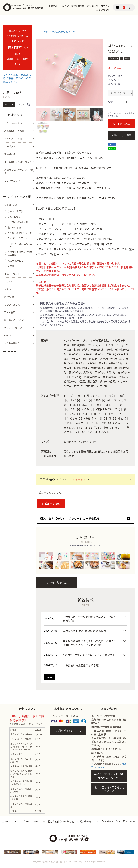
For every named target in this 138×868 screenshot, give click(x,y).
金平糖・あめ (11, 205)
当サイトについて (17, 821)
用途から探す (16, 115)
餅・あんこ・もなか (14, 320)
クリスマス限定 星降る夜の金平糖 (20, 254)
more (50, 677)
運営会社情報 (92, 821)
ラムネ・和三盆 (12, 274)
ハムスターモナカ (13, 123)
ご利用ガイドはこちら (68, 731)
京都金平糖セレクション (20, 233)
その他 (11, 266)
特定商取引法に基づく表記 (68, 821)
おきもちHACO (12, 343)
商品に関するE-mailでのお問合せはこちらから (109, 776)
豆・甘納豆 (10, 312)
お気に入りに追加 (121, 135)
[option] (70, 72)
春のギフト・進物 (13, 139)
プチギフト (10, 146)
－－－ (12, 352)
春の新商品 (10, 154)
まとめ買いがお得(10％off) (18, 162)
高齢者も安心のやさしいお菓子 (19, 171)
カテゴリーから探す (20, 197)
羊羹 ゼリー (10, 289)
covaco (8, 335)
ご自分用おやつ (12, 181)
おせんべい (10, 297)
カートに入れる (121, 124)
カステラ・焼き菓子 (14, 328)
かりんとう (10, 281)
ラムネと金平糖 (15, 211)
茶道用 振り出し (16, 261)
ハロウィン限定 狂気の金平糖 (20, 245)
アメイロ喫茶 (14, 217)
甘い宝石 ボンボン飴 (18, 222)
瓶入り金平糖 (14, 227)
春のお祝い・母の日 (14, 131)
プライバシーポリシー (40, 821)
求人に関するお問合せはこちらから (109, 789)
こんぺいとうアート (17, 238)
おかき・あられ (12, 305)
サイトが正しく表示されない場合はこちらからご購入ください (17, 78)
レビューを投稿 (51, 504)
